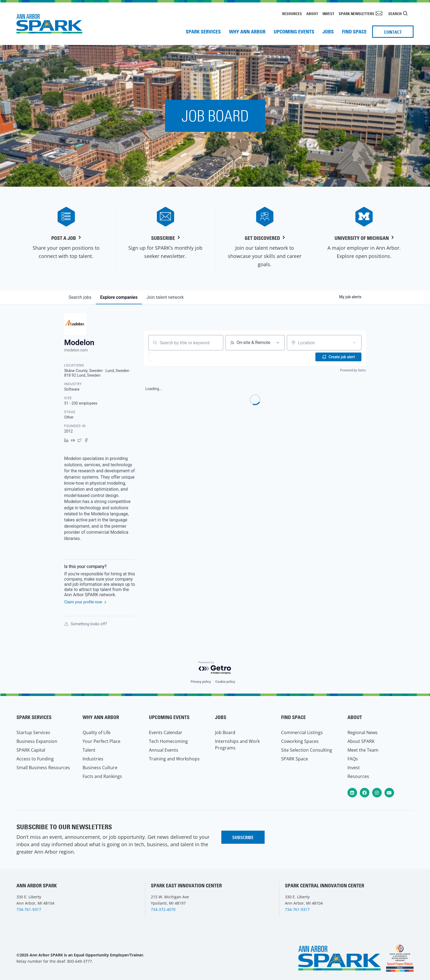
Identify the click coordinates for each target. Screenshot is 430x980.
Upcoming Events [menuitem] (294, 32)
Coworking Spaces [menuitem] (300, 741)
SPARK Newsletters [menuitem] (357, 14)
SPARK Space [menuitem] (295, 759)
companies (119, 297)
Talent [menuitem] (89, 750)
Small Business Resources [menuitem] (43, 768)
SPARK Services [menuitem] (203, 32)
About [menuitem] (312, 14)
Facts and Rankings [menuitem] (102, 776)
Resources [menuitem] (292, 14)
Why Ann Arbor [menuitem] (247, 32)
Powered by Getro (353, 370)
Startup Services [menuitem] (33, 732)
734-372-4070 (163, 909)
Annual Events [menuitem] (164, 750)
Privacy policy (201, 682)
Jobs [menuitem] (328, 32)
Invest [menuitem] (328, 14)
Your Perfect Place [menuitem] (101, 741)
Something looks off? (86, 624)
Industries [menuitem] (93, 759)
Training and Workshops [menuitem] (174, 759)
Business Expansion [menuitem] (37, 741)
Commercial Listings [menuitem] (302, 732)
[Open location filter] (354, 343)
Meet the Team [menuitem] (363, 750)
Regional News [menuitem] (363, 732)
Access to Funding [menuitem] (35, 759)
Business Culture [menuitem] (100, 768)
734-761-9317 (29, 909)
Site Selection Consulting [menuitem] (307, 750)
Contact (393, 32)
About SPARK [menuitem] (361, 741)
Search (395, 14)
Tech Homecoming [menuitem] (168, 741)
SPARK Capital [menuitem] (31, 750)
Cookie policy (225, 682)
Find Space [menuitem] (354, 32)
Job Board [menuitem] (225, 732)
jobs (80, 297)
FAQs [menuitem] (353, 759)
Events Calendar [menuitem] (166, 732)
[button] (167, 357)
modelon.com (76, 350)
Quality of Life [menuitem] (97, 732)
